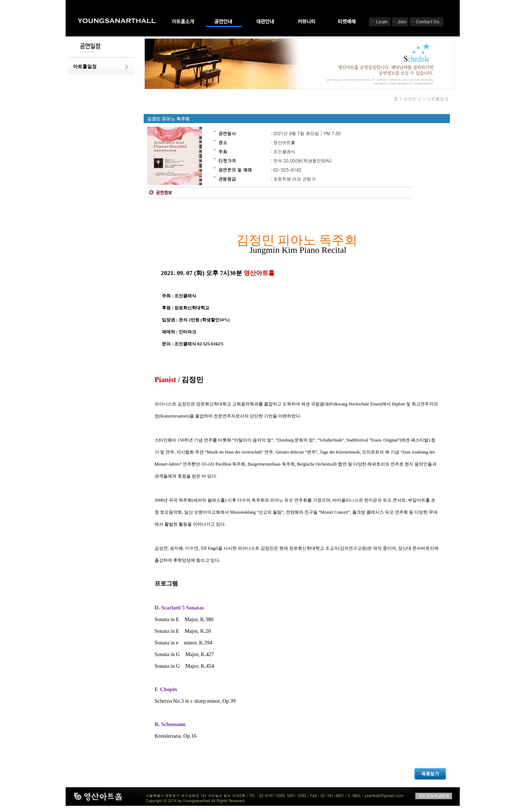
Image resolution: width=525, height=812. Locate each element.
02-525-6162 (287, 170)
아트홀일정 (85, 66)
